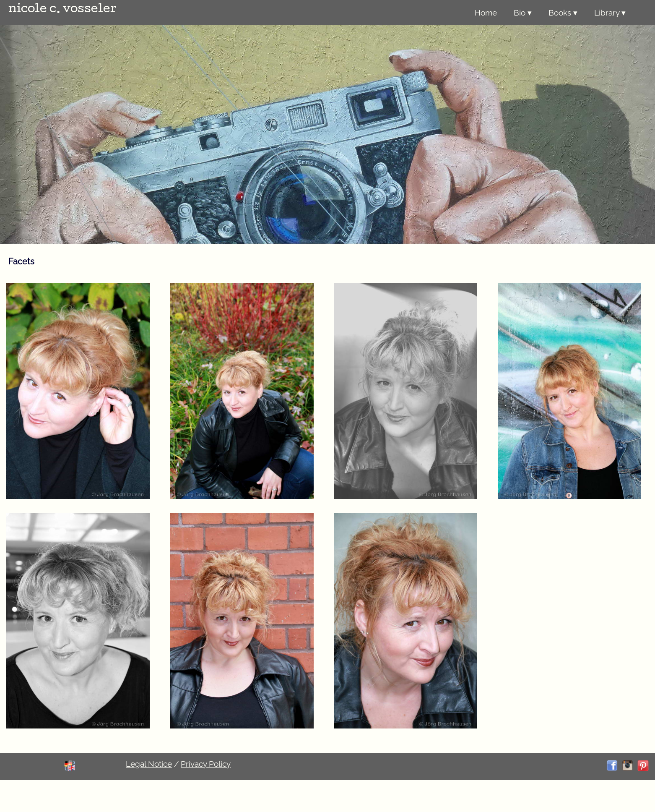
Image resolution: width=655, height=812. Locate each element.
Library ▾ (610, 13)
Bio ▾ (523, 13)
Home (486, 13)
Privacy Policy (206, 764)
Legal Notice (149, 764)
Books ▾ (563, 13)
